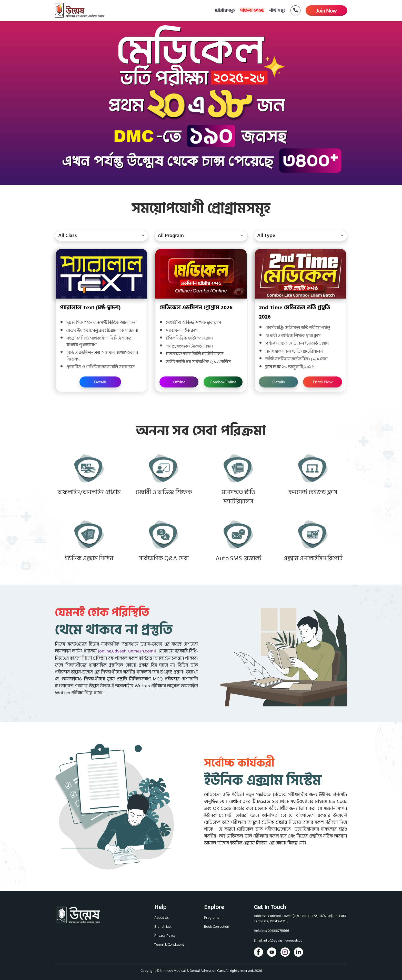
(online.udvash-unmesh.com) (126, 651)
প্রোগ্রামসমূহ (225, 10)
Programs (212, 918)
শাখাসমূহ (277, 10)
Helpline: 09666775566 (272, 931)
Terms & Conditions (169, 945)
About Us (162, 918)
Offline (179, 382)
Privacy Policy (165, 936)
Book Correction (217, 927)
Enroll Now (323, 382)
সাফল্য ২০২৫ (252, 10)
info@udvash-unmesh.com (284, 941)
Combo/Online (223, 382)
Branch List (163, 927)
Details (100, 382)
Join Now (326, 11)
